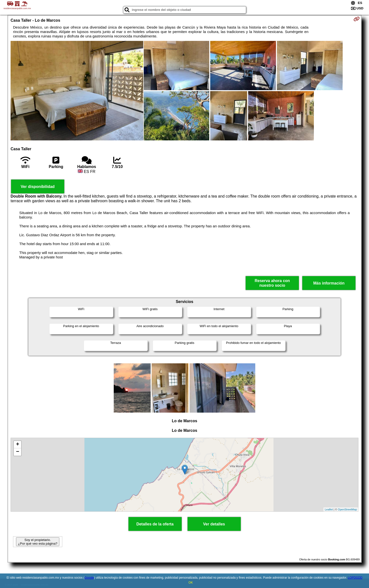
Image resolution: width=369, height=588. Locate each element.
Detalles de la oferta (155, 524)
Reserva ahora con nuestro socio (272, 283)
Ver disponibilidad (38, 187)
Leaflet (329, 509)
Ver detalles (214, 524)
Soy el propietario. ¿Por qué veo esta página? (38, 542)
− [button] (18, 452)
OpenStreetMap (347, 509)
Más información (329, 283)
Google (89, 578)
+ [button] (18, 445)
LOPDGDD (355, 578)
